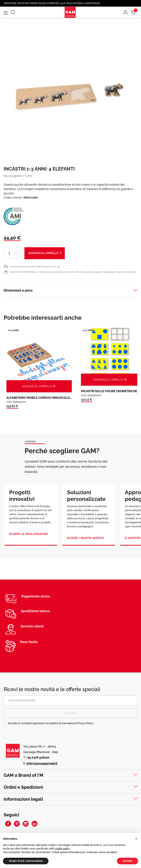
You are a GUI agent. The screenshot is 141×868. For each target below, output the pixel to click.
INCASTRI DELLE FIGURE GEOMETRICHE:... (110, 391)
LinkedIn (35, 824)
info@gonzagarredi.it (42, 763)
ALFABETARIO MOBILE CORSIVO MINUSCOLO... (39, 398)
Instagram (26, 824)
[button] (136, 839)
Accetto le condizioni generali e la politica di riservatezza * (51, 723)
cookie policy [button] (62, 849)
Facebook (8, 824)
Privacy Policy (85, 723)
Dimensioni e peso (18, 290)
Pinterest (17, 824)
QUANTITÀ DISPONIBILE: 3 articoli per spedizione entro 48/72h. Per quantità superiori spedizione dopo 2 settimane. (73, 272)
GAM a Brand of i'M (23, 775)
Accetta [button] (128, 861)
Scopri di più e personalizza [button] (26, 861)
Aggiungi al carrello (45, 253)
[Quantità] (9, 253)
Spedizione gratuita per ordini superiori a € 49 (35, 266)
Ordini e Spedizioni (23, 787)
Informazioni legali (23, 799)
